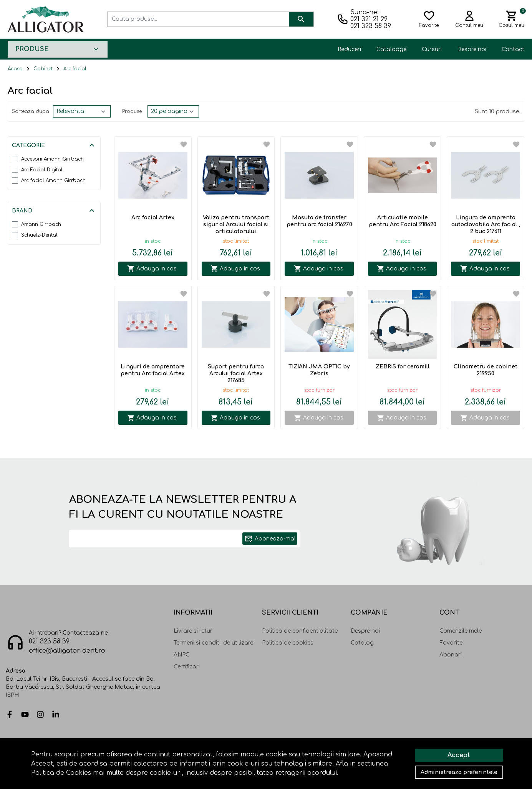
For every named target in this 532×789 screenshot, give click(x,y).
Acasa (15, 69)
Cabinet (43, 69)
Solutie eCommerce (459, 757)
